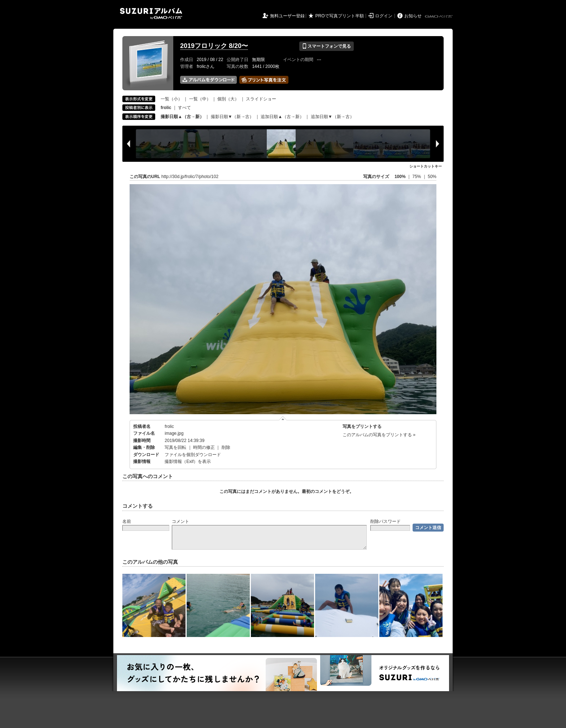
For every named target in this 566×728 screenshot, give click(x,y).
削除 (226, 447)
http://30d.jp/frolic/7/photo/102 (190, 177)
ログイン (384, 16)
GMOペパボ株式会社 (439, 17)
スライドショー (261, 99)
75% (417, 177)
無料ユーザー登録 (287, 16)
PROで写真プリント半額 (340, 16)
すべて (184, 108)
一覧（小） (171, 99)
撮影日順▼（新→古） (232, 117)
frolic (169, 426)
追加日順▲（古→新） (282, 117)
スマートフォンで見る (326, 46)
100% (400, 177)
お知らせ (413, 16)
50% (432, 177)
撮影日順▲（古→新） (182, 117)
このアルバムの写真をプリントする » (379, 435)
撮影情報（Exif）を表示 (188, 461)
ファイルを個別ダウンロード (193, 455)
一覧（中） (200, 99)
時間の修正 (204, 447)
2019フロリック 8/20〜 (214, 46)
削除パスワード (386, 521)
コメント (180, 521)
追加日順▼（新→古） (332, 117)
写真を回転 (175, 447)
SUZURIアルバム (151, 14)
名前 (127, 521)
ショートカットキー (426, 166)
